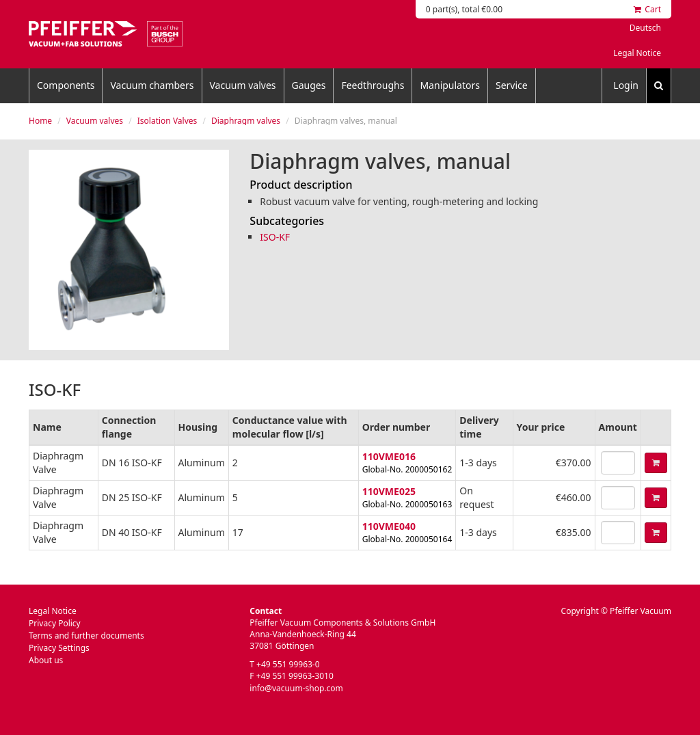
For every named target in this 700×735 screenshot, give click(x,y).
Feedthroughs (373, 85)
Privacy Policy (55, 623)
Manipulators (450, 85)
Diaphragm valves (246, 121)
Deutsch (645, 28)
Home (40, 121)
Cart (647, 9)
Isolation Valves (167, 121)
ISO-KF (275, 237)
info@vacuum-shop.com (296, 688)
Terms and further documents (86, 636)
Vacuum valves (243, 85)
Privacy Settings (59, 648)
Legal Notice (637, 53)
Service (512, 85)
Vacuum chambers (152, 85)
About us (46, 660)
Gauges (309, 85)
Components (66, 85)
